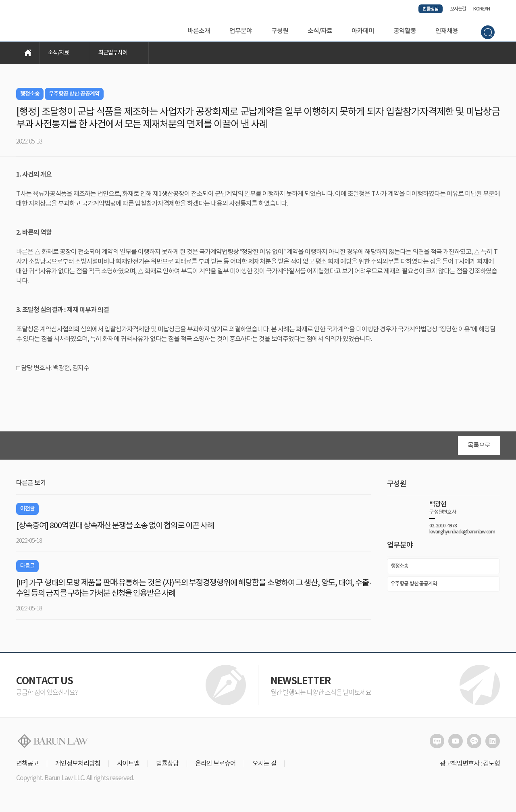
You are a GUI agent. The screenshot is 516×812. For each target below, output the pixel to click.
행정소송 (399, 568)
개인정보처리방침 (78, 766)
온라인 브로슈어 (215, 766)
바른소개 (199, 31)
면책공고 (27, 766)
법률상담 (431, 9)
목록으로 (479, 448)
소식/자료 (320, 31)
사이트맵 (128, 766)
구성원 (280, 31)
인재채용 (447, 31)
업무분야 (241, 31)
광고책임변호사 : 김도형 (470, 766)
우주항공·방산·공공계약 (414, 586)
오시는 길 (264, 766)
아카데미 (363, 31)
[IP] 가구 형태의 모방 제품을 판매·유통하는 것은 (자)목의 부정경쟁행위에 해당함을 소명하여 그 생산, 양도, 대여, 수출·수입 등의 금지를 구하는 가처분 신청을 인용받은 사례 (193, 591)
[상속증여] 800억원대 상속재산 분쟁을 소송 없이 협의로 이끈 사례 (115, 528)
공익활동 (405, 31)
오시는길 (458, 9)
